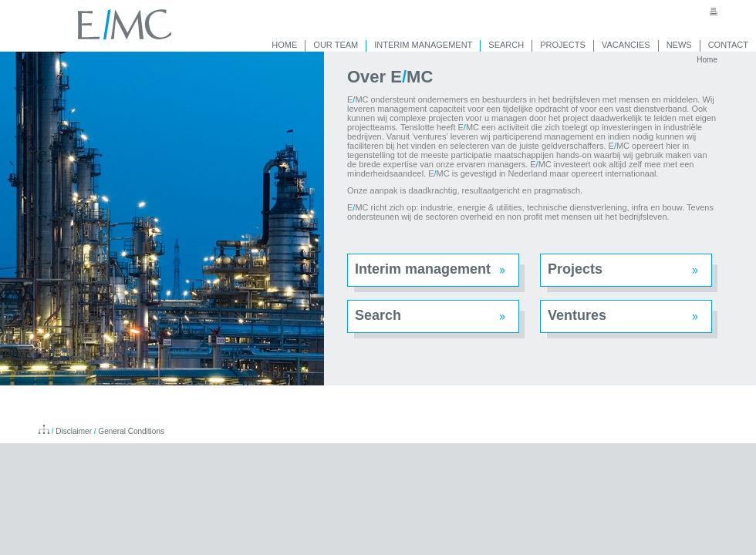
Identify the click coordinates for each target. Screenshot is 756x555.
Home (707, 60)
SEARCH (506, 45)
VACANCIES (626, 45)
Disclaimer (74, 431)
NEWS (679, 45)
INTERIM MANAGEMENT (423, 45)
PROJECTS (563, 45)
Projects (575, 269)
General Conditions (131, 431)
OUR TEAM (336, 45)
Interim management (423, 269)
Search (378, 315)
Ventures (577, 315)
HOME (284, 45)
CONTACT (728, 45)
